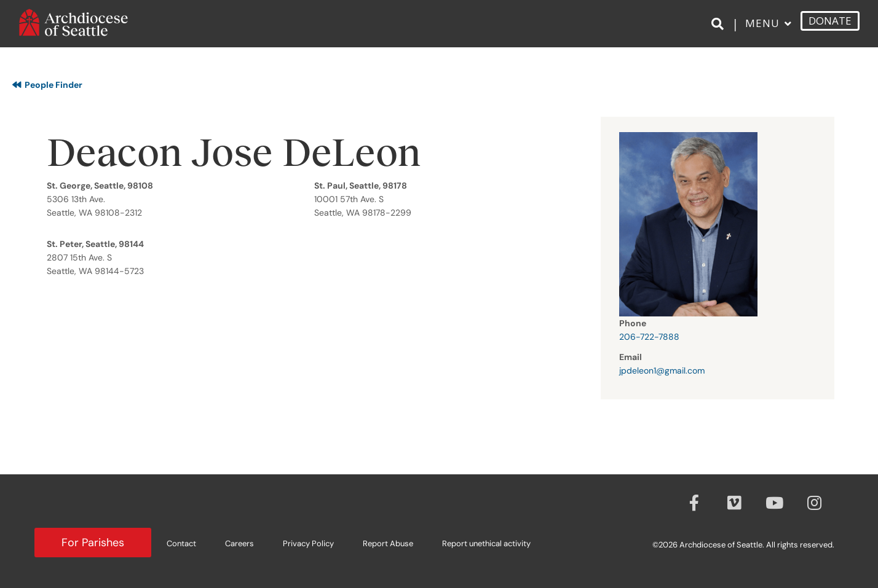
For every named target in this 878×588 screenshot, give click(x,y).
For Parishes (93, 543)
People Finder (47, 85)
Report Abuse (388, 543)
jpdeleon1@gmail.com (662, 370)
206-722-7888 (649, 337)
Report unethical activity (486, 543)
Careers (239, 543)
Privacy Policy (308, 543)
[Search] (720, 31)
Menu (762, 30)
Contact (181, 543)
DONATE (830, 27)
